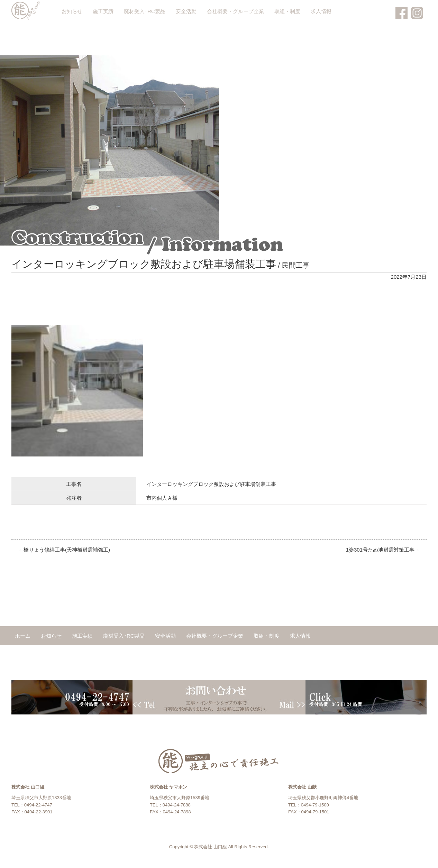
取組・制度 (287, 11)
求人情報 (321, 11)
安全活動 (186, 11)
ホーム (23, 636)
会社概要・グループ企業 (235, 11)
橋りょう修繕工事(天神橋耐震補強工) (67, 550)
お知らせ (72, 11)
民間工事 (296, 265)
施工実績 (103, 11)
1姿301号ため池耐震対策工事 (380, 550)
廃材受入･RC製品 (145, 11)
